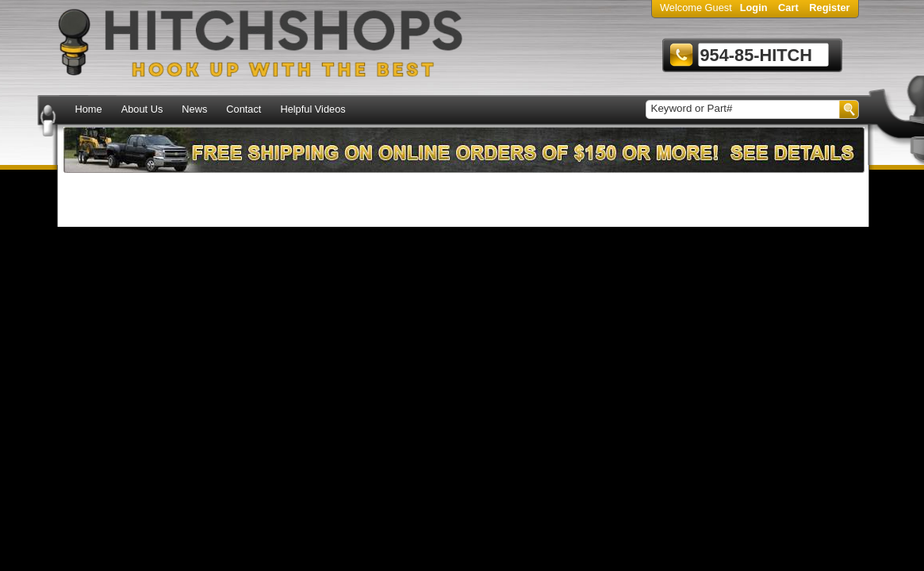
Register (829, 8)
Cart (788, 8)
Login (754, 8)
